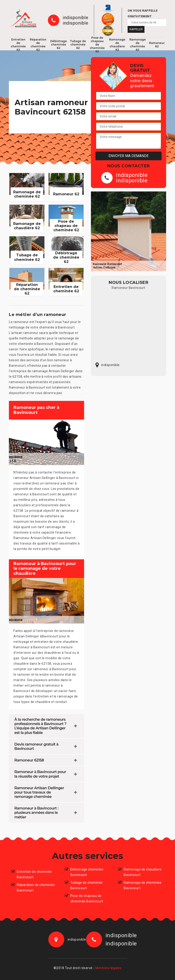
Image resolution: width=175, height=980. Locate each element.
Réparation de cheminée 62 (38, 45)
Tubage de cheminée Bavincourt (87, 885)
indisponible (75, 18)
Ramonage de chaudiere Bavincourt (143, 872)
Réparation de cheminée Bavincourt (36, 888)
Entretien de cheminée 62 (18, 45)
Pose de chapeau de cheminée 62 (97, 45)
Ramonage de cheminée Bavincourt (143, 885)
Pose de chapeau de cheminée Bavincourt (87, 899)
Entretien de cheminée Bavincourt (34, 874)
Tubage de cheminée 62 (78, 45)
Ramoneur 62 (157, 45)
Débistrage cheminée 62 (58, 45)
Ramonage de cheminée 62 (138, 45)
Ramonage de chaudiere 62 (117, 45)
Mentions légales (108, 968)
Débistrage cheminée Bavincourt (87, 872)
